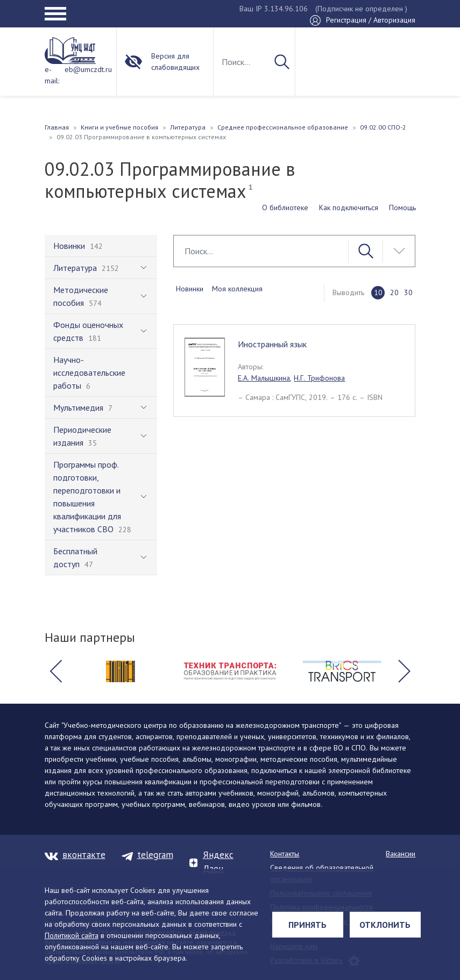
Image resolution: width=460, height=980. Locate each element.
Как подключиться (349, 208)
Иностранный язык (272, 344)
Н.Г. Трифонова (319, 378)
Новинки (190, 289)
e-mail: (52, 75)
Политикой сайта (72, 935)
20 (394, 292)
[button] (56, 671)
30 (408, 292)
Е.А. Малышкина (264, 378)
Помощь (402, 208)
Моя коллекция (237, 289)
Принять (307, 925)
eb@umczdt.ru (88, 69)
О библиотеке (285, 208)
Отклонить (385, 925)
